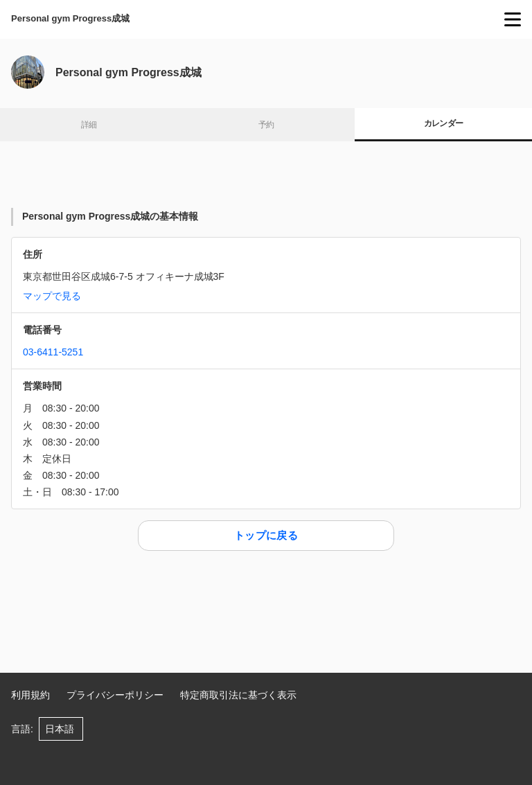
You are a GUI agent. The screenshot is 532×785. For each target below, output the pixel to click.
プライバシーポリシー (115, 695)
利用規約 (30, 695)
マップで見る (52, 296)
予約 (266, 125)
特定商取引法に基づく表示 (238, 695)
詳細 (89, 125)
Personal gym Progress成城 (70, 18)
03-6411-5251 (53, 352)
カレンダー (444, 123)
